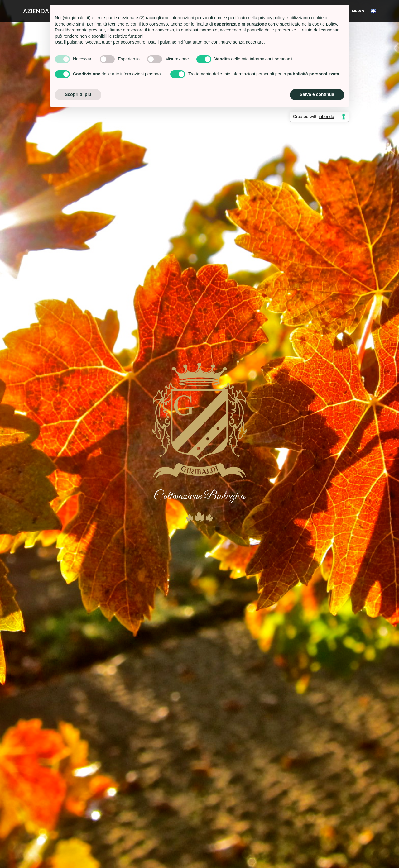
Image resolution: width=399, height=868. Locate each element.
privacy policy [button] (272, 18)
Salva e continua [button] (317, 94)
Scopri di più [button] (78, 94)
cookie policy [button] (325, 24)
